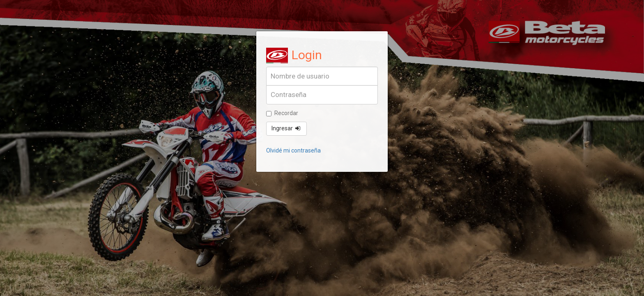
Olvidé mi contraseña (293, 150)
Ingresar (286, 128)
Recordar (282, 113)
